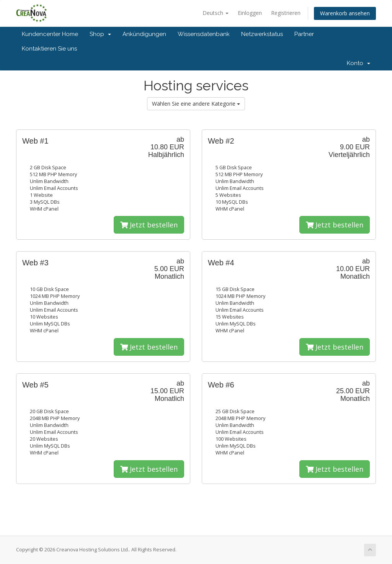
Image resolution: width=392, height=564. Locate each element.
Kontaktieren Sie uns (49, 49)
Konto (359, 63)
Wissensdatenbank (204, 34)
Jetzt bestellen (149, 225)
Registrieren (286, 13)
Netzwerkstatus (262, 34)
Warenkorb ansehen (345, 13)
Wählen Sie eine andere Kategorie (196, 104)
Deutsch (216, 13)
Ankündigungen (144, 34)
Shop (100, 34)
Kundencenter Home (50, 34)
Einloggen (250, 13)
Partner (304, 34)
